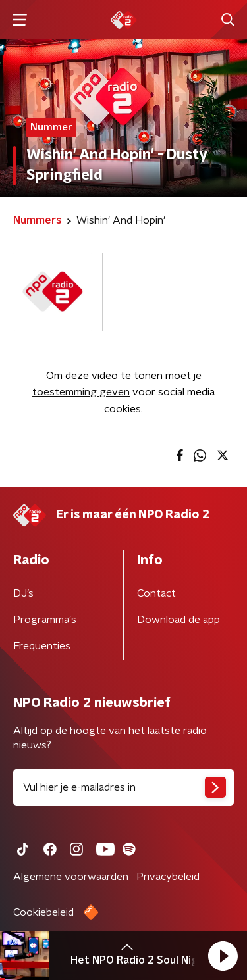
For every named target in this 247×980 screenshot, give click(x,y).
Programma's (45, 620)
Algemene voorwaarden (71, 877)
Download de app (178, 620)
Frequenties (42, 646)
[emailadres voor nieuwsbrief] (123, 787)
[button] (223, 956)
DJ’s (23, 593)
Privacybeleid (168, 877)
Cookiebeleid (43, 912)
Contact (156, 593)
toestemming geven (81, 392)
